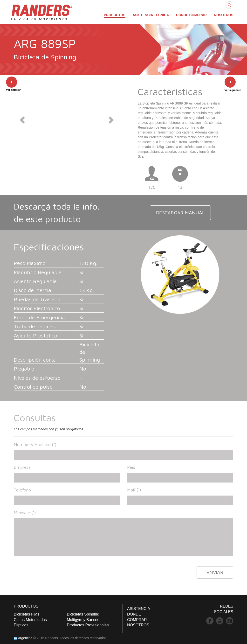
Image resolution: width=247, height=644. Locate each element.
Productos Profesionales (88, 625)
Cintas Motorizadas (30, 620)
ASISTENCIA (139, 609)
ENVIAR (215, 572)
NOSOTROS (224, 15)
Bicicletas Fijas (27, 614)
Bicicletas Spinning (83, 614)
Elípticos (21, 625)
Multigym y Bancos (83, 620)
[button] (22, 118)
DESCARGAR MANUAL (180, 213)
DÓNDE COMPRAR (191, 15)
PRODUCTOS (115, 15)
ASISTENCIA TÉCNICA (151, 15)
